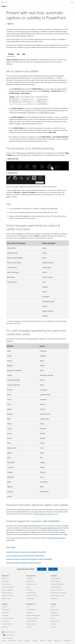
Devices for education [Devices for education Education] (55, 581)
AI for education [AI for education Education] (54, 598)
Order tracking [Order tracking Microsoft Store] (30, 590)
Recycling (50, 641)
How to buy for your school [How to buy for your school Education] (57, 590)
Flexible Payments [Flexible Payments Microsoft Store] (30, 598)
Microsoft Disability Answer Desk (50, 528)
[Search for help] (6, 2)
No (53, 569)
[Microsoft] (37, 1)
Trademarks (35, 641)
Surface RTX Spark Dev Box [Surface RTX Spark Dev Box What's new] (8, 587)
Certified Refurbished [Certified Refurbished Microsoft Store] (31, 593)
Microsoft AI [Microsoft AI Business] (5, 607)
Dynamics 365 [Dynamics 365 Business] (5, 612)
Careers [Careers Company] (52, 607)
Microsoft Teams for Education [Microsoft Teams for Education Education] (57, 584)
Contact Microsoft (13, 641)
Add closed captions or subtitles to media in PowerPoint (24, 563)
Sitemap (4, 641)
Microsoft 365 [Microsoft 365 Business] (5, 615)
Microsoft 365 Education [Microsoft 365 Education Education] (56, 587)
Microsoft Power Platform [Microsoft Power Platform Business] (8, 618)
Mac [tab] (18, 54)
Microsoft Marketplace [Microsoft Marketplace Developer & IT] (31, 621)
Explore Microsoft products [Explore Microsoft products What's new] (8, 596)
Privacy (20, 641)
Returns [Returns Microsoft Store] (28, 587)
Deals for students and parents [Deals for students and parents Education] (57, 596)
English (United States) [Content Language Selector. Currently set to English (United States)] (10, 632)
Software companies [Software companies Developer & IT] (31, 624)
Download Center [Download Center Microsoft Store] (30, 581)
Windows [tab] (11, 54)
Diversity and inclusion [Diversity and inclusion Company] (56, 621)
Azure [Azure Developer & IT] (28, 607)
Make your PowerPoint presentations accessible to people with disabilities (29, 559)
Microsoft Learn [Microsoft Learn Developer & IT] (30, 612)
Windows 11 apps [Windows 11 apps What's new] (6, 598)
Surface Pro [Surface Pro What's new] (5, 578)
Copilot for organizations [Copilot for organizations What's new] (8, 590)
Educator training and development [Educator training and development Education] (58, 593)
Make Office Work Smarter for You (47, 514)
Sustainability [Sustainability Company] (54, 627)
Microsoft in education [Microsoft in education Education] (56, 578)
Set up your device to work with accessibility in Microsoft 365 (25, 555)
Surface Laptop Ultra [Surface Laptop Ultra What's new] (7, 584)
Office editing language (47, 113)
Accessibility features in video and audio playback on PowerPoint (26, 552)
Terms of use (27, 641)
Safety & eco (43, 641)
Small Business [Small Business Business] (5, 627)
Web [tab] (24, 54)
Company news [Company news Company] (54, 612)
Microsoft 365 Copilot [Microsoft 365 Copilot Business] (7, 624)
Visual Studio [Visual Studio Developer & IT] (29, 627)
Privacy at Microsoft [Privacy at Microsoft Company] (55, 615)
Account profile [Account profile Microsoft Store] (30, 578)
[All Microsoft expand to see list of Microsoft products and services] (2, 2)
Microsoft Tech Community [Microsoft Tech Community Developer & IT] (32, 618)
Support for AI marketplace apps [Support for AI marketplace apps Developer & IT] (33, 615)
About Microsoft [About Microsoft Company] (54, 610)
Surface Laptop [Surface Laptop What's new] (5, 581)
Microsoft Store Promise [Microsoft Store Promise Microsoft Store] (32, 596)
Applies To (10, 24)
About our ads (57, 641)
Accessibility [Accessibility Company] (53, 624)
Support (4, 6)
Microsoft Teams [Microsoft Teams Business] (6, 621)
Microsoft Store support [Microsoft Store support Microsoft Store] (32, 584)
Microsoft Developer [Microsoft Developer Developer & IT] (31, 610)
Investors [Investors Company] (53, 618)
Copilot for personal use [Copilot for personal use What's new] (7, 593)
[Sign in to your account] (72, 2)
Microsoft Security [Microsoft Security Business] (6, 610)
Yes (42, 569)
